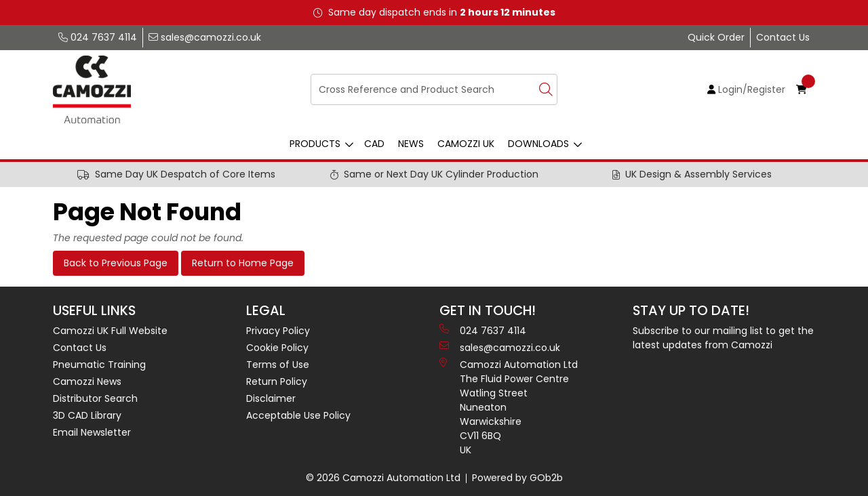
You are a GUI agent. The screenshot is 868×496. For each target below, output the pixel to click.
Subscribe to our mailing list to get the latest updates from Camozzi (723, 338)
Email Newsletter (92, 432)
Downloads (538, 144)
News (411, 144)
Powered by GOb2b (517, 478)
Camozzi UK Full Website (110, 331)
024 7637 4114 (98, 37)
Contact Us (783, 37)
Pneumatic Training (99, 365)
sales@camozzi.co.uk (205, 37)
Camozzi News (87, 381)
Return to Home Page (243, 263)
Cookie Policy (277, 348)
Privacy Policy (278, 331)
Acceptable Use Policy (298, 415)
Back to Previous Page (116, 263)
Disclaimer (271, 398)
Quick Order (716, 37)
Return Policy (277, 381)
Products (315, 144)
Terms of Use (278, 365)
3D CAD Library (87, 415)
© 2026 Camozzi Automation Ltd (383, 478)
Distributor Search (95, 398)
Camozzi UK (466, 144)
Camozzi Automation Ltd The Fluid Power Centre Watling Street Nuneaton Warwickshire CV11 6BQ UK (509, 407)
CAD (374, 144)
